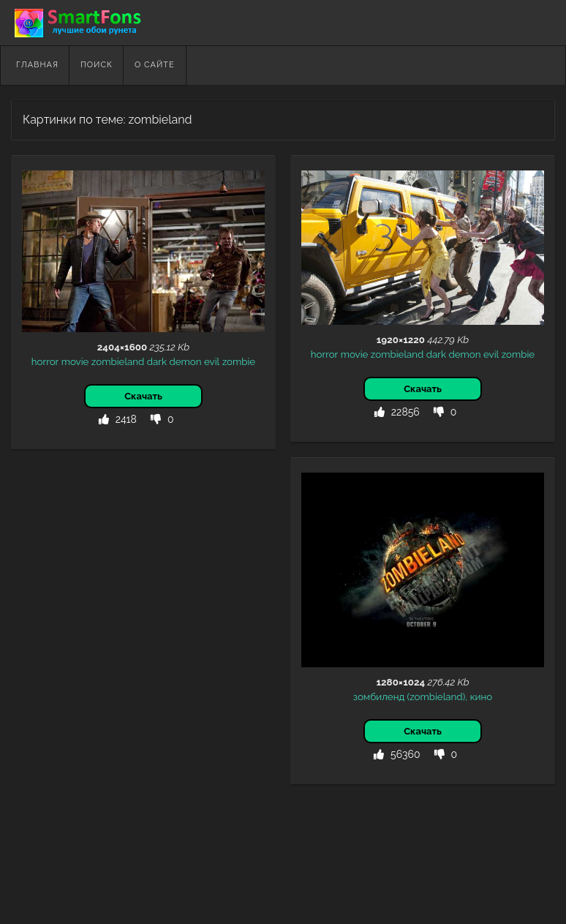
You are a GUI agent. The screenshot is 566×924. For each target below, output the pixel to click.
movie (75, 361)
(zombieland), (438, 696)
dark (157, 361)
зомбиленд (379, 696)
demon (185, 361)
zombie (239, 361)
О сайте (155, 65)
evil (212, 361)
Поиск (97, 65)
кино (482, 696)
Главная (37, 65)
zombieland (118, 361)
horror (45, 361)
